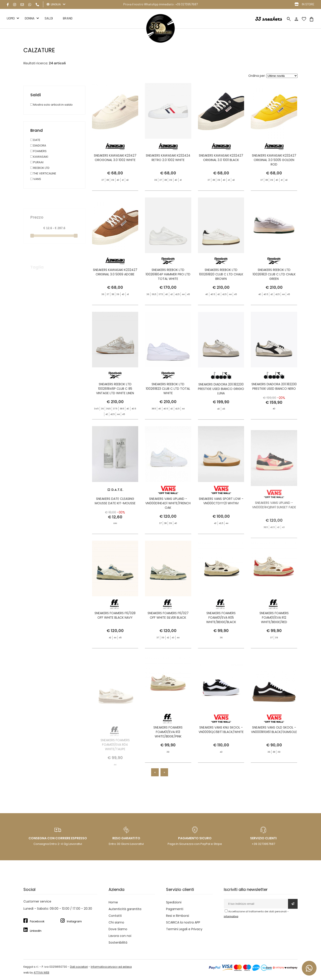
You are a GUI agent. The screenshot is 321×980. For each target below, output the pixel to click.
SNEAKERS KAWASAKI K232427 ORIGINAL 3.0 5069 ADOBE (115, 282)
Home (113, 902)
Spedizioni (174, 902)
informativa (231, 916)
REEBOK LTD (40, 168)
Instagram (74, 921)
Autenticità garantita (125, 909)
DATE (35, 140)
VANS (36, 179)
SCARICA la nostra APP (183, 922)
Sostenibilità (118, 942)
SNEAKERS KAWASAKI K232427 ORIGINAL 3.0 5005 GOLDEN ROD (274, 160)
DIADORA (38, 146)
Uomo (11, 18)
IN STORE (308, 4)
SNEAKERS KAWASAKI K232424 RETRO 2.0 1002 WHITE (168, 158)
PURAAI (37, 162)
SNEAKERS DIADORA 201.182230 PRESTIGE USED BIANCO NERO (274, 396)
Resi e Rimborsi (178, 916)
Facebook (37, 921)
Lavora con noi (120, 936)
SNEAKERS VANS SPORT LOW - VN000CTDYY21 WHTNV (221, 510)
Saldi (49, 18)
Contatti (115, 916)
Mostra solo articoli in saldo (51, 105)
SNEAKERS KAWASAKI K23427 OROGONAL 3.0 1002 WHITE (115, 158)
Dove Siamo (118, 929)
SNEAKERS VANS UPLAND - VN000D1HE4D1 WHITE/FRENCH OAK (168, 513)
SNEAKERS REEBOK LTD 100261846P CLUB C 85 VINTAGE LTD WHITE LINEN (115, 398)
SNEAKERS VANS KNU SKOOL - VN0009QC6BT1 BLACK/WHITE (221, 739)
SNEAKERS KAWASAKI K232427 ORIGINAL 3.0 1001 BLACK (221, 158)
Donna (30, 18)
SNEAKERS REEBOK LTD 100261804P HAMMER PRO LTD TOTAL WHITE (168, 293)
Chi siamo (116, 922)
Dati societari (79, 967)
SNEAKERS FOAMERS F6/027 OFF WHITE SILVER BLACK (168, 625)
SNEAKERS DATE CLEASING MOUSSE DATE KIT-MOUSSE (115, 510)
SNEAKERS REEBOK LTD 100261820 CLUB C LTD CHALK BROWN (221, 284)
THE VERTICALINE (43, 173)
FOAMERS (38, 151)
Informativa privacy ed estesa (111, 967)
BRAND (68, 18)
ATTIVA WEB (41, 973)
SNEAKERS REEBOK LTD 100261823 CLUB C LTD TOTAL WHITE (168, 398)
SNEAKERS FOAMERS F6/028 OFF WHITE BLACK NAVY (115, 625)
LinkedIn (36, 931)
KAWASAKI (39, 157)
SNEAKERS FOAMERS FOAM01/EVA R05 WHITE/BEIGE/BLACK (221, 627)
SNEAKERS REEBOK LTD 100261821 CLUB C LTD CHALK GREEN (274, 284)
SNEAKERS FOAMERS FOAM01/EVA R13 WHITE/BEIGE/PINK (168, 741)
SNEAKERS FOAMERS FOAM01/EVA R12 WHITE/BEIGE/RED (274, 627)
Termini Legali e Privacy (184, 929)
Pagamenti (175, 909)
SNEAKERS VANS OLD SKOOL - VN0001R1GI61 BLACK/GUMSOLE (274, 739)
